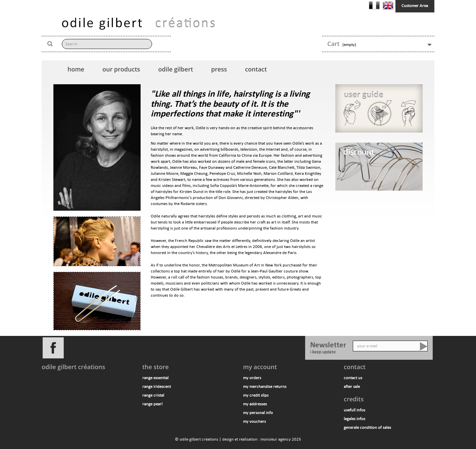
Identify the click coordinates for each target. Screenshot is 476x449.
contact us (353, 378)
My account (260, 367)
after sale (352, 387)
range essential (155, 378)
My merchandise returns (265, 387)
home (76, 69)
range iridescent (157, 387)
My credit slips (256, 395)
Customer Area (415, 6)
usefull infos (354, 410)
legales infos (354, 419)
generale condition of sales (367, 428)
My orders (252, 378)
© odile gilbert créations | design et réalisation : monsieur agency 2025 (238, 439)
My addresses (255, 404)
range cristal (153, 395)
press (219, 69)
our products (121, 69)
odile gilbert (176, 69)
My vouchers (254, 421)
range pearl (152, 404)
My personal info (258, 413)
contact (256, 69)
